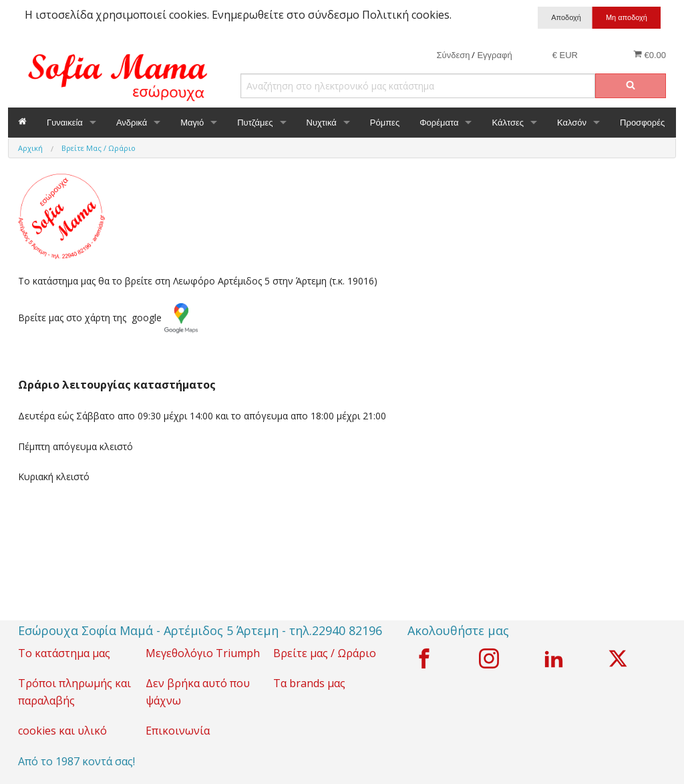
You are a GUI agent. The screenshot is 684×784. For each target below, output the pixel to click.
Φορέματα (439, 123)
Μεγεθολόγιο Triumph (203, 653)
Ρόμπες (385, 123)
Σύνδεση (454, 55)
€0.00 (650, 55)
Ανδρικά (132, 123)
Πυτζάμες (255, 123)
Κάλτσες (508, 123)
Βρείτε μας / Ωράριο (325, 653)
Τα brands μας (309, 683)
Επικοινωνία (178, 731)
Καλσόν (572, 123)
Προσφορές (642, 123)
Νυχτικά (322, 123)
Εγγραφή (494, 55)
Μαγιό (192, 123)
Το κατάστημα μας (64, 653)
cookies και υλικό (62, 731)
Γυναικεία (65, 123)
